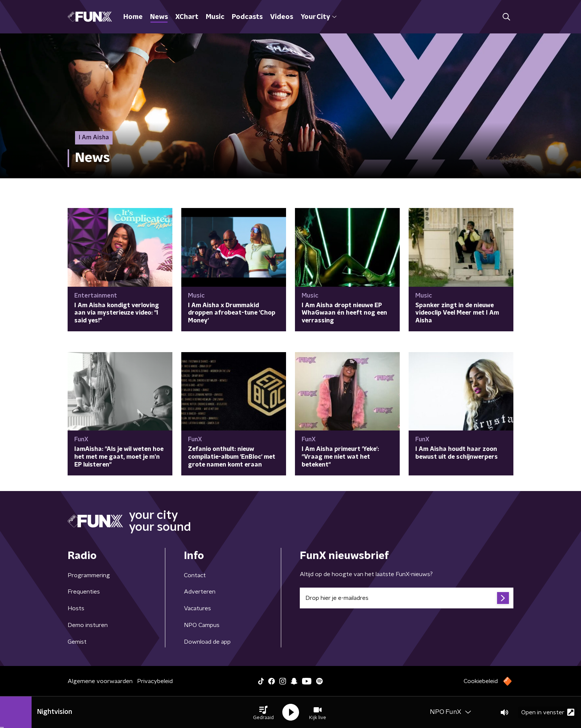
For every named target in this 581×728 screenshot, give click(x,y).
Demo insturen (88, 625)
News (159, 17)
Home (133, 17)
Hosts (76, 608)
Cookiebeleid (481, 681)
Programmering (89, 575)
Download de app (207, 642)
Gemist (77, 642)
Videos (282, 17)
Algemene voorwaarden (100, 681)
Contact (195, 575)
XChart (187, 17)
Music (215, 17)
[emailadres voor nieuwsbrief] (407, 598)
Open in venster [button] (548, 712)
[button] (263, 712)
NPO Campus (202, 625)
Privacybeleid (155, 681)
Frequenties (84, 592)
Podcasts (247, 17)
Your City (319, 17)
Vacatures (197, 608)
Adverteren (200, 592)
